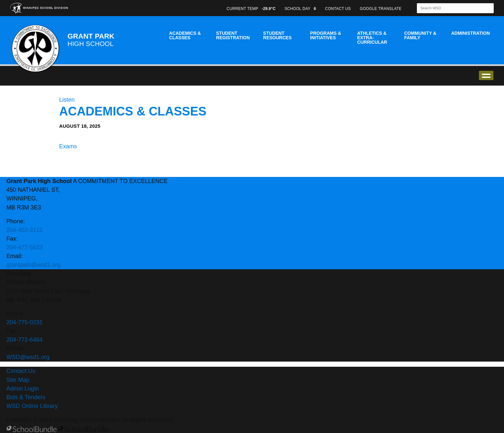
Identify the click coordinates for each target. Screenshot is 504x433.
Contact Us (21, 371)
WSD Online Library (32, 406)
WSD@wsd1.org (28, 357)
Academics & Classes (185, 35)
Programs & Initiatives (326, 35)
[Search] (450, 8)
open (486, 75)
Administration (471, 33)
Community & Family (420, 35)
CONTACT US (338, 9)
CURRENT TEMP (251, 9)
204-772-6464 (25, 340)
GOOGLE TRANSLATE (381, 9)
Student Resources (278, 35)
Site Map (18, 380)
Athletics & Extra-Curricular (372, 38)
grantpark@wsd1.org (33, 265)
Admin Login (23, 389)
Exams (68, 146)
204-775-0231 (25, 322)
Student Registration (233, 35)
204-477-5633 (25, 247)
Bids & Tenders (26, 397)
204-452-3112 (25, 230)
